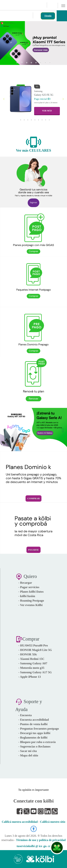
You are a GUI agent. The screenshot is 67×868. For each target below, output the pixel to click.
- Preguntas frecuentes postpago (39, 729)
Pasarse (34, 550)
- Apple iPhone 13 (30, 677)
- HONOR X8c (28, 654)
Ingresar (33, 202)
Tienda (48, 16)
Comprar (34, 498)
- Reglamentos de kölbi (33, 738)
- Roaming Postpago (31, 601)
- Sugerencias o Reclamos (34, 746)
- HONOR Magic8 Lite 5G (35, 650)
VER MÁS (47, 111)
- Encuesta (25, 715)
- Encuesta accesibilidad (34, 720)
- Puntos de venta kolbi (33, 724)
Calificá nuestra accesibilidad (20, 822)
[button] (6, 42)
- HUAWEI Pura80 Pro (33, 645)
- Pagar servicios (29, 587)
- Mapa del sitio (28, 755)
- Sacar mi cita (28, 751)
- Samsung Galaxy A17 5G (35, 672)
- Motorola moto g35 (31, 668)
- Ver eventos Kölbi (30, 605)
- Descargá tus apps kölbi (34, 733)
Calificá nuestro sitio (53, 822)
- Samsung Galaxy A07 (33, 663)
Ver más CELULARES (33, 150)
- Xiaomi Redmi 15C (31, 659)
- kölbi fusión (27, 596)
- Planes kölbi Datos (31, 592)
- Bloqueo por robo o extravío (37, 742)
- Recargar (25, 583)
